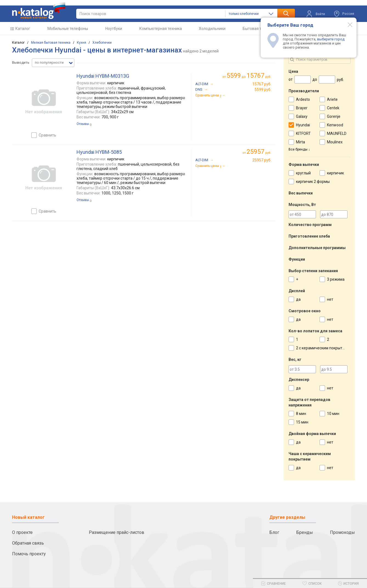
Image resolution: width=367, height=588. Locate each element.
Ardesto (303, 99)
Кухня (81, 43)
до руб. (249, 76)
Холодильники (212, 29)
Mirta (300, 142)
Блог (274, 532)
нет (330, 299)
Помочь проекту (29, 554)
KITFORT (303, 133)
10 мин (333, 414)
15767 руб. (262, 84)
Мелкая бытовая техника (51, 43)
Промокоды (342, 532)
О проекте (22, 532)
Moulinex (335, 142)
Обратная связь (28, 543)
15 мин (302, 422)
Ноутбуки (114, 29)
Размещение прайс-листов (117, 532)
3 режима (336, 279)
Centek (333, 108)
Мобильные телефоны (68, 29)
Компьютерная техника (161, 29)
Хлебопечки (102, 43)
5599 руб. (263, 90)
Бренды (305, 532)
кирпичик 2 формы (313, 182)
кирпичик (335, 173)
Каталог (23, 29)
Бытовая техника (258, 29)
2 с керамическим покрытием (323, 348)
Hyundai (303, 125)
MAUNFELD (337, 133)
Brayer (302, 108)
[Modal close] (347, 24)
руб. (259, 152)
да (298, 299)
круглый (303, 173)
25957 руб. (262, 160)
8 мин (301, 414)
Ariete (332, 99)
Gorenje (334, 116)
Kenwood (335, 125)
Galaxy (302, 116)
